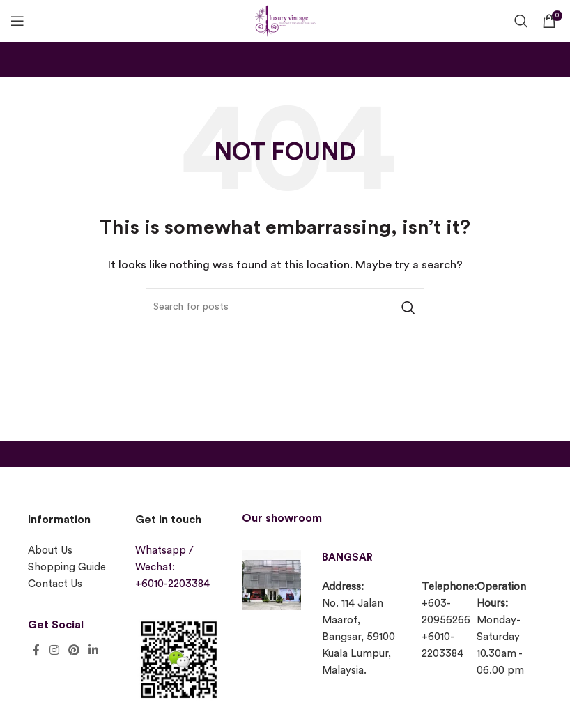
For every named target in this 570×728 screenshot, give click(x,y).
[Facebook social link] (36, 650)
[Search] (521, 21)
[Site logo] (285, 19)
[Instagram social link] (54, 650)
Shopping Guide (67, 567)
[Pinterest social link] (74, 650)
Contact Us (55, 584)
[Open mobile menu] (17, 21)
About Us (50, 551)
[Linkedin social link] (94, 650)
